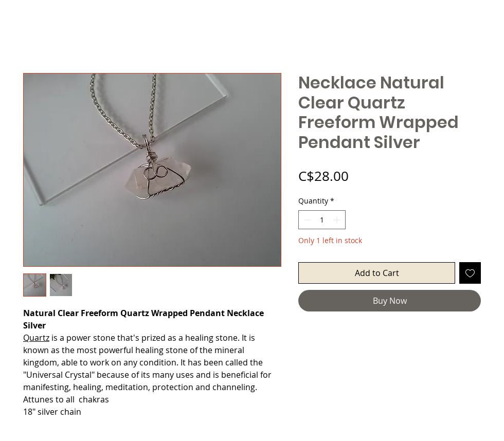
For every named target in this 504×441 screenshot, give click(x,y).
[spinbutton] (322, 220)
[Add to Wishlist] (470, 273)
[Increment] (338, 220)
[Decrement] (306, 220)
